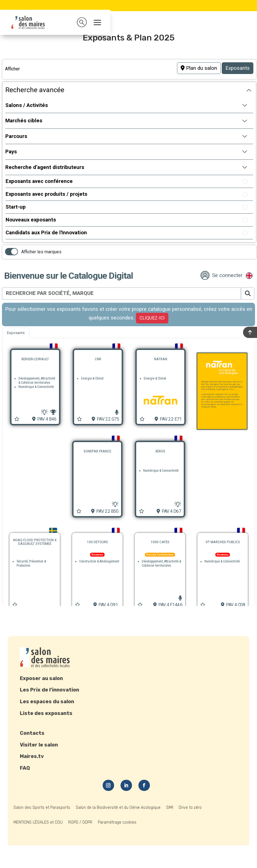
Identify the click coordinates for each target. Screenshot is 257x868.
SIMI (170, 808)
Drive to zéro (190, 808)
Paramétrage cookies (117, 822)
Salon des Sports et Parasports (42, 808)
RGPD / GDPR (80, 822)
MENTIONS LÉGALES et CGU (38, 822)
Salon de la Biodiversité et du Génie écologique (118, 808)
